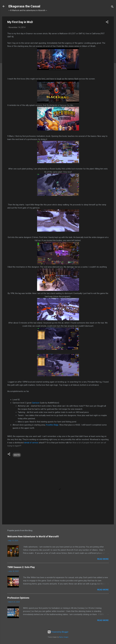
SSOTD (17, 455)
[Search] (112, 7)
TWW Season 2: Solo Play (21, 567)
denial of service (31, 443)
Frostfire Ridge (52, 425)
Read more (103, 559)
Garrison (36, 403)
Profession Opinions (18, 598)
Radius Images (64, 637)
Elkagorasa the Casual (24, 6)
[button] (107, 22)
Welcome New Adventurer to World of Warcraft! (33, 536)
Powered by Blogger (58, 632)
